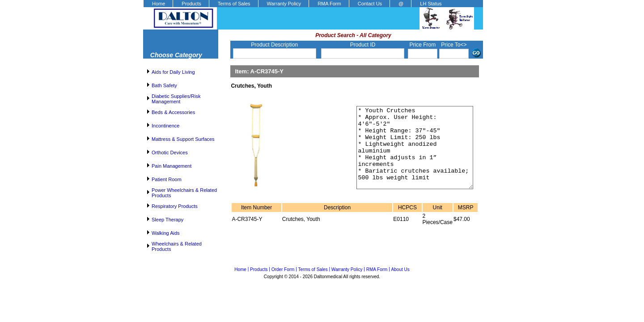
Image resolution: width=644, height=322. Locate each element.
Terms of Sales (234, 4)
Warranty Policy (284, 4)
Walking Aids (166, 233)
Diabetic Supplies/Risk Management (176, 99)
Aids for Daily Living (173, 72)
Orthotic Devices (170, 153)
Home (159, 4)
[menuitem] (158, 4)
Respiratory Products (175, 206)
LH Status (431, 4)
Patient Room (167, 179)
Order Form (283, 269)
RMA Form (329, 4)
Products (191, 4)
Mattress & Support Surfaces (183, 139)
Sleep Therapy (167, 220)
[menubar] (296, 4)
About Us (400, 269)
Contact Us (370, 4)
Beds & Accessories (173, 112)
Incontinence (165, 126)
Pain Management (172, 166)
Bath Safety (164, 85)
